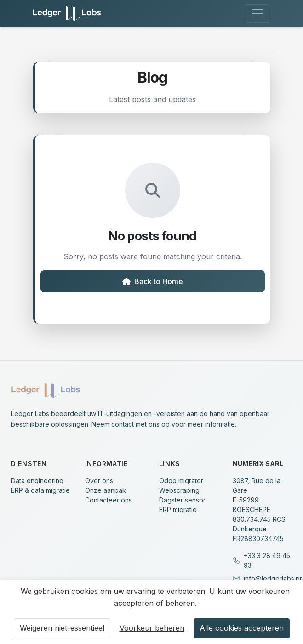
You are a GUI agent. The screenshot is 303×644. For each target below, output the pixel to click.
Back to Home (153, 281)
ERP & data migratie (40, 490)
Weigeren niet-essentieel (62, 628)
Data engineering (37, 481)
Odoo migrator (181, 481)
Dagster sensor (182, 500)
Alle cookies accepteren (242, 628)
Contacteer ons (109, 500)
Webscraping (179, 490)
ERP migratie (178, 510)
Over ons (99, 481)
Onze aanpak (106, 490)
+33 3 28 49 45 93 (267, 560)
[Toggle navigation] (257, 13)
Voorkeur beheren (152, 628)
